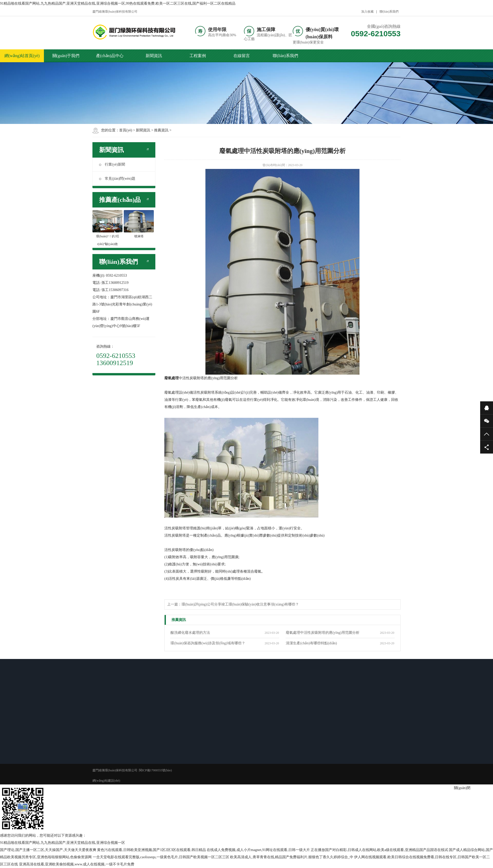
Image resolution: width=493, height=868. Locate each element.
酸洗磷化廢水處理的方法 (190, 633)
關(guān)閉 (462, 788)
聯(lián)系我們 (389, 12)
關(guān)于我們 (66, 56)
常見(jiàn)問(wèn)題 (117, 179)
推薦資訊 (161, 130)
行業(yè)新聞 (112, 164)
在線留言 (242, 56)
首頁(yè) (126, 130)
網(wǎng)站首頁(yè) (22, 56)
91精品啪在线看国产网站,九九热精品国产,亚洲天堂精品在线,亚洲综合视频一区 (63, 843)
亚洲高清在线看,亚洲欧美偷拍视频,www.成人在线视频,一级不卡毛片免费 (77, 864)
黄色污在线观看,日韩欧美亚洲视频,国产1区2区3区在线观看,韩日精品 (151, 850)
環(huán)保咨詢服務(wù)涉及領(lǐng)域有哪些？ (208, 643)
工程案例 (198, 56)
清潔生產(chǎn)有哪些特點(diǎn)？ (311, 643)
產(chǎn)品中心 (110, 56)
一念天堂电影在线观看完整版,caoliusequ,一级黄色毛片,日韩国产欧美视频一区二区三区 (161, 857)
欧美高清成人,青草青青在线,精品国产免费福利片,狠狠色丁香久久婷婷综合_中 (292, 857)
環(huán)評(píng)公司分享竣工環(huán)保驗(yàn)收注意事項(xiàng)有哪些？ (240, 604)
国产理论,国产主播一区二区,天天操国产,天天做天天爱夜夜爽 (48, 850)
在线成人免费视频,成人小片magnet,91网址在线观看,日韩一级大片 (258, 850)
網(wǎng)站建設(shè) (106, 781)
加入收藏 (367, 12)
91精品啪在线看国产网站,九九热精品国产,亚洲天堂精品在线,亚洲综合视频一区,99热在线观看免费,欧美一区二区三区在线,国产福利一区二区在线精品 (118, 3)
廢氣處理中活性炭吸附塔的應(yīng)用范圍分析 (323, 633)
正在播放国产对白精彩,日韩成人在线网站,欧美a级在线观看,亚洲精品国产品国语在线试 (379, 850)
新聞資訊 (154, 56)
